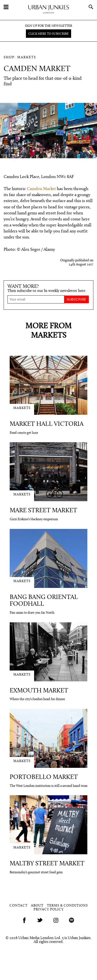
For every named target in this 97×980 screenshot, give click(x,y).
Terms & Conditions (67, 906)
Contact (19, 906)
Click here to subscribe (48, 34)
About (37, 906)
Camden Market (41, 189)
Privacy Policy (49, 910)
